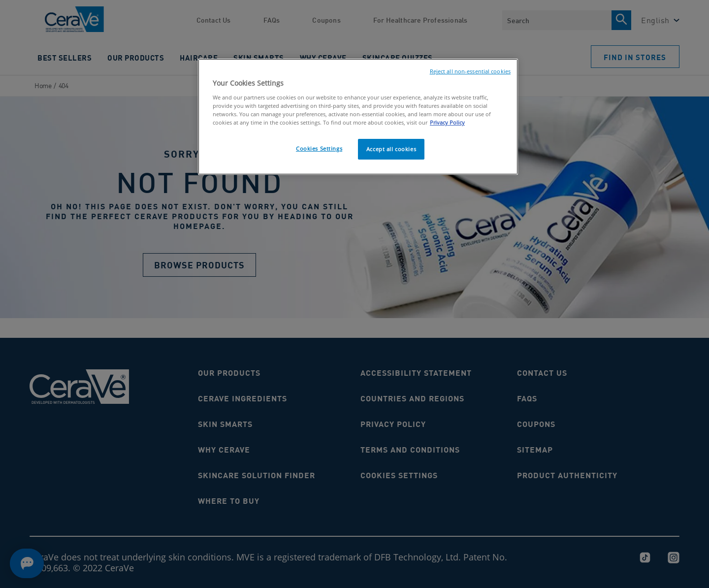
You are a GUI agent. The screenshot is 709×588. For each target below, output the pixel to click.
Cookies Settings (319, 148)
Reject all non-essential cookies (470, 71)
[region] (358, 117)
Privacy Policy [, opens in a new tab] (447, 122)
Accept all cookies (391, 149)
